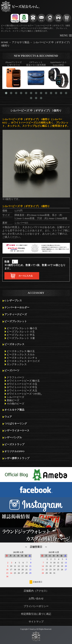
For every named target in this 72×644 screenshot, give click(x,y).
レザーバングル (13, 438)
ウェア (8, 417)
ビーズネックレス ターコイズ (23, 361)
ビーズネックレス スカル (21, 355)
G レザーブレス (13, 301)
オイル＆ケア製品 (14, 410)
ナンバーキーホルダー (17, 308)
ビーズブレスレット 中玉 (21, 335)
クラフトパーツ (15, 377)
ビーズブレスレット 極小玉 (22, 328)
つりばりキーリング (16, 424)
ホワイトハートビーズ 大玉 (22, 391)
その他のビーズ (15, 404)
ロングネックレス (17, 364)
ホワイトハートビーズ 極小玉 (23, 381)
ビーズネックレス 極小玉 (21, 351)
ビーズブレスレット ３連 (21, 338)
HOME (5, 42)
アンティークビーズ (16, 314)
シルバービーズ (15, 397)
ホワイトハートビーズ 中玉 (22, 387)
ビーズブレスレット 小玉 (21, 332)
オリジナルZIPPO (14, 451)
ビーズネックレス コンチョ (22, 358)
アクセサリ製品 (21, 42)
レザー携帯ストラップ (17, 458)
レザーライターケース (17, 431)
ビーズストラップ (14, 444)
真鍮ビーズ (13, 400)
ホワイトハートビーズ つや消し (24, 394)
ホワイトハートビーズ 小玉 (22, 384)
